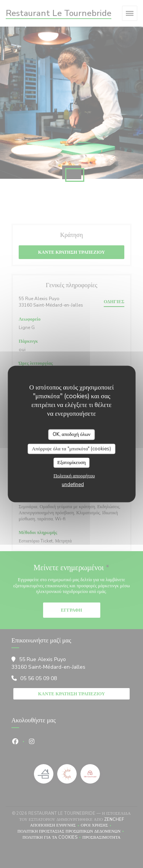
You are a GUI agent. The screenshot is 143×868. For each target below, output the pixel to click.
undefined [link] (73, 484)
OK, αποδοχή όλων (71, 434)
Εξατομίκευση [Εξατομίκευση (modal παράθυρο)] (71, 463)
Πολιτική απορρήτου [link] (74, 475)
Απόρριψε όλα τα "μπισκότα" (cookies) (71, 448)
